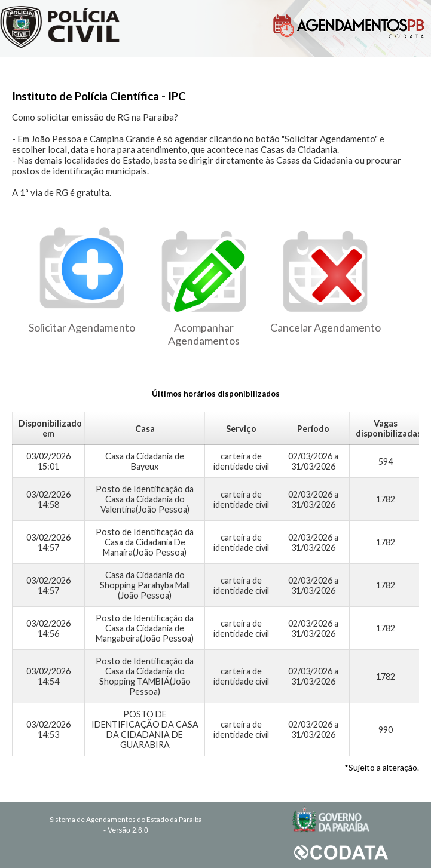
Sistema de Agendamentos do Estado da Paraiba (126, 819)
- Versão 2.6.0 (126, 830)
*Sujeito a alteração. (382, 767)
